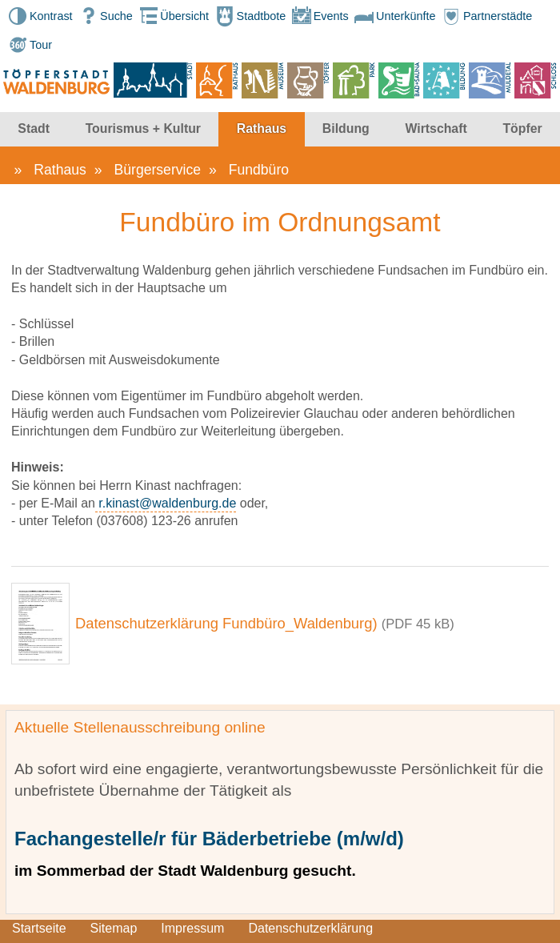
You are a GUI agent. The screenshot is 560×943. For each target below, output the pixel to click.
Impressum (192, 928)
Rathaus (262, 128)
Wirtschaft (436, 128)
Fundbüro (259, 170)
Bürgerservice (158, 170)
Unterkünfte (394, 16)
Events (319, 16)
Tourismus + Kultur (143, 128)
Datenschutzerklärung (310, 928)
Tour (29, 45)
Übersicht (172, 16)
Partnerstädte (486, 16)
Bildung (346, 128)
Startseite (39, 928)
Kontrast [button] (39, 16)
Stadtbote (250, 16)
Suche (104, 16)
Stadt (34, 128)
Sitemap (114, 928)
